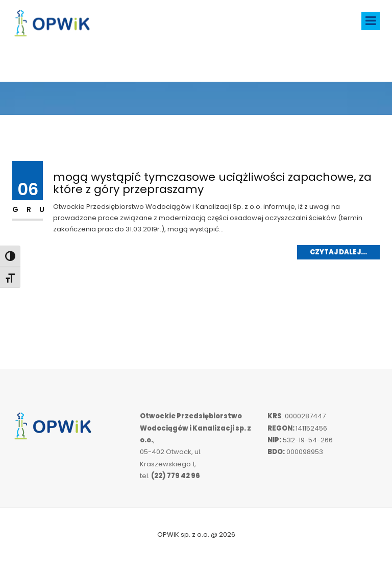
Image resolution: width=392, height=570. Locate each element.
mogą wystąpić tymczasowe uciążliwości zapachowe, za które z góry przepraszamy (212, 183)
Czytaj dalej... (338, 252)
